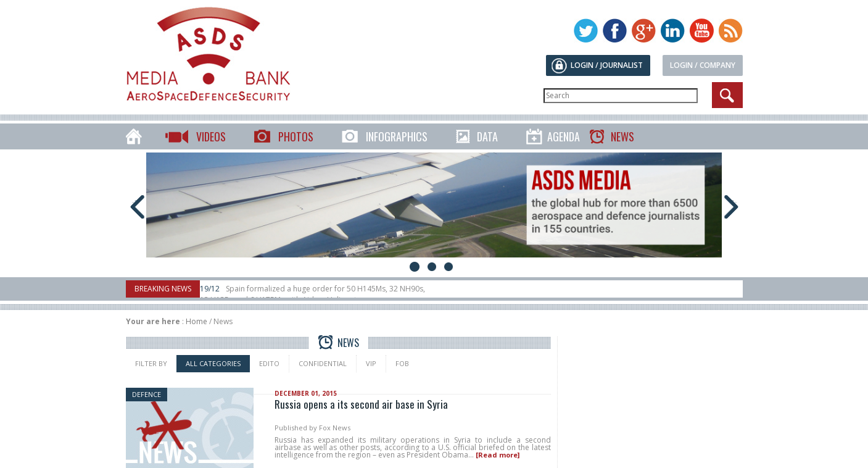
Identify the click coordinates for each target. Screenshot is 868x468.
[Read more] (498, 455)
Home (196, 321)
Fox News (335, 428)
